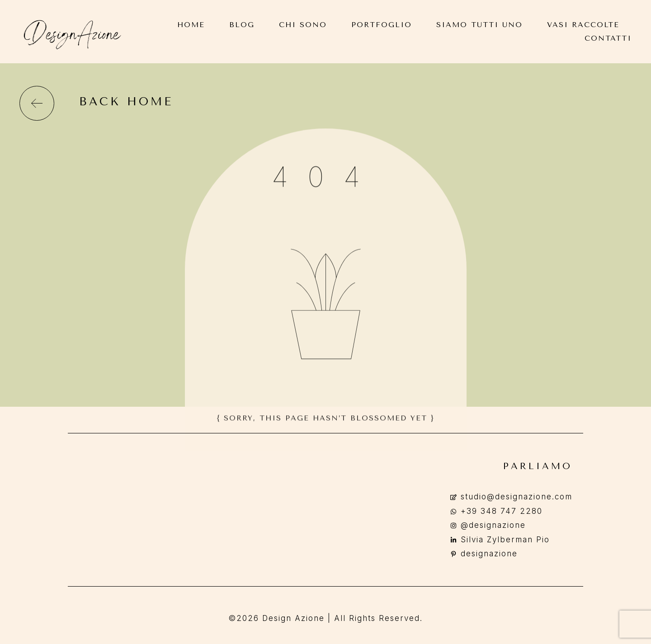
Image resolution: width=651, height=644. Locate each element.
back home (126, 101)
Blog (242, 25)
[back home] (37, 103)
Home (191, 25)
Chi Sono (303, 25)
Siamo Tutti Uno (479, 25)
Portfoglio (382, 25)
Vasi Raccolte (583, 25)
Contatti (608, 38)
